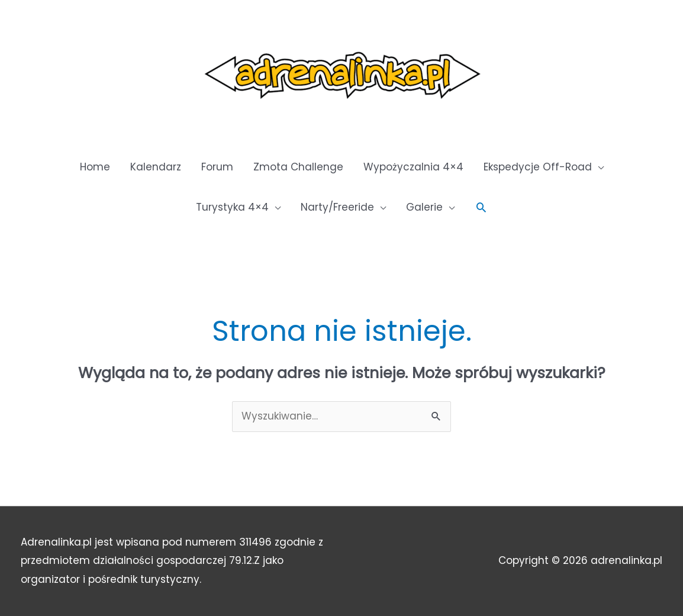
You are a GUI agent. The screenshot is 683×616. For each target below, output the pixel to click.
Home (95, 167)
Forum (217, 167)
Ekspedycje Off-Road (538, 167)
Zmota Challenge (298, 167)
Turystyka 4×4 (232, 207)
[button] (481, 207)
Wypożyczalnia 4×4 (413, 167)
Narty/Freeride (337, 207)
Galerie (424, 207)
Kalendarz (156, 167)
